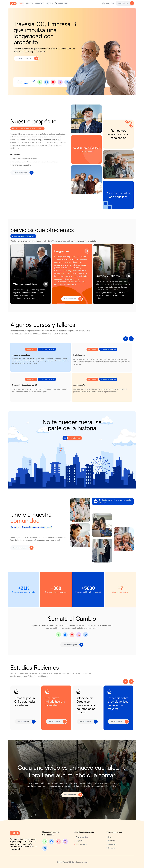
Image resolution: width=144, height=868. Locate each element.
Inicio (109, 837)
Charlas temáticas (81, 837)
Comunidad (112, 844)
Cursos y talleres (81, 844)
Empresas (111, 848)
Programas (79, 841)
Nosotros (111, 841)
